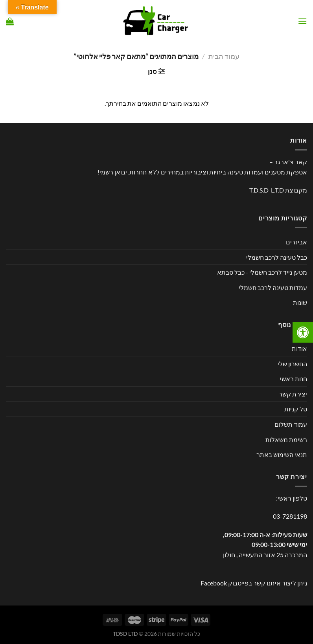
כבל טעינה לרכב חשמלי (277, 257)
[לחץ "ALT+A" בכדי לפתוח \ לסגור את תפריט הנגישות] (303, 332)
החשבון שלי (292, 364)
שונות (300, 302)
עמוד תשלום (291, 424)
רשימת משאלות (286, 439)
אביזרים (296, 242)
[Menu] (302, 21)
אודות (299, 348)
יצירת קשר (293, 394)
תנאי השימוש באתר (282, 454)
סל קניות (296, 409)
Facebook (214, 583)
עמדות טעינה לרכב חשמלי (273, 287)
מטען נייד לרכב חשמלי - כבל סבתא (262, 272)
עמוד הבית (224, 56)
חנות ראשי (294, 379)
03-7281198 (290, 516)
